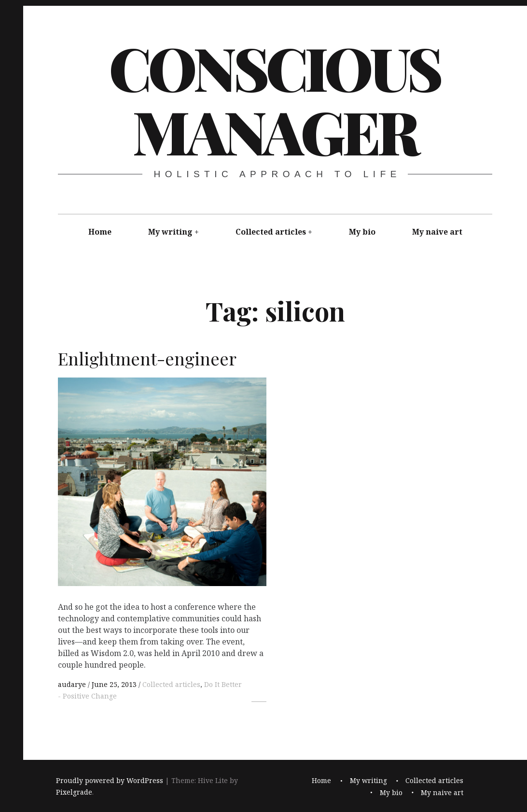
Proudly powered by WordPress (110, 780)
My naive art (437, 232)
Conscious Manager (274, 99)
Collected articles (271, 232)
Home (100, 232)
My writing (170, 232)
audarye (73, 684)
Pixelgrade (74, 792)
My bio (362, 232)
